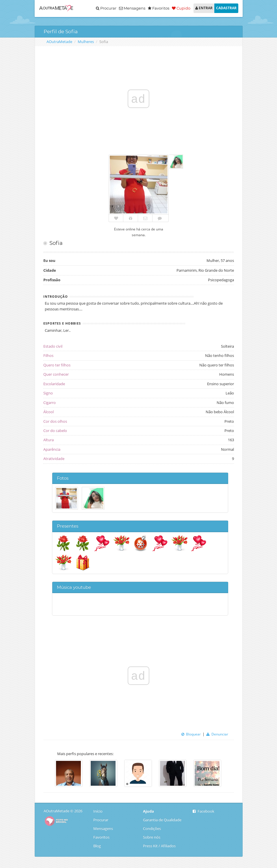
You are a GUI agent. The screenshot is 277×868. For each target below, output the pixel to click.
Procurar (106, 8)
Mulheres (86, 42)
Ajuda (148, 811)
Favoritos (101, 837)
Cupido (181, 8)
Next (230, 774)
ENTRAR (204, 8)
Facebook (203, 811)
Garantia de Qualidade (162, 820)
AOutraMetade (59, 42)
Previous (48, 774)
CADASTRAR (226, 8)
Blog (98, 846)
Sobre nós (152, 837)
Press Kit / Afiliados (159, 846)
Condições (152, 828)
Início (98, 811)
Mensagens (132, 8)
